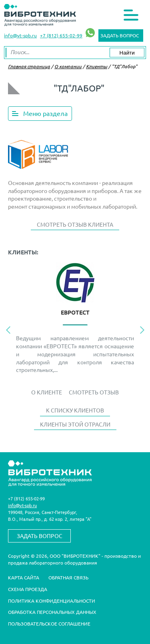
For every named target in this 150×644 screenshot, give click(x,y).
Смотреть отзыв (94, 392)
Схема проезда (28, 589)
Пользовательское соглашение (49, 624)
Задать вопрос (120, 35)
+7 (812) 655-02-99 (61, 35)
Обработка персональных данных (52, 612)
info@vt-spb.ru (20, 35)
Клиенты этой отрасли (75, 424)
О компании (68, 66)
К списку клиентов (75, 410)
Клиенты (97, 66)
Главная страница (29, 66)
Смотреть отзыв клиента (75, 224)
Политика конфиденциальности (52, 601)
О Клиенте (47, 392)
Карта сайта (24, 577)
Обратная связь (68, 577)
